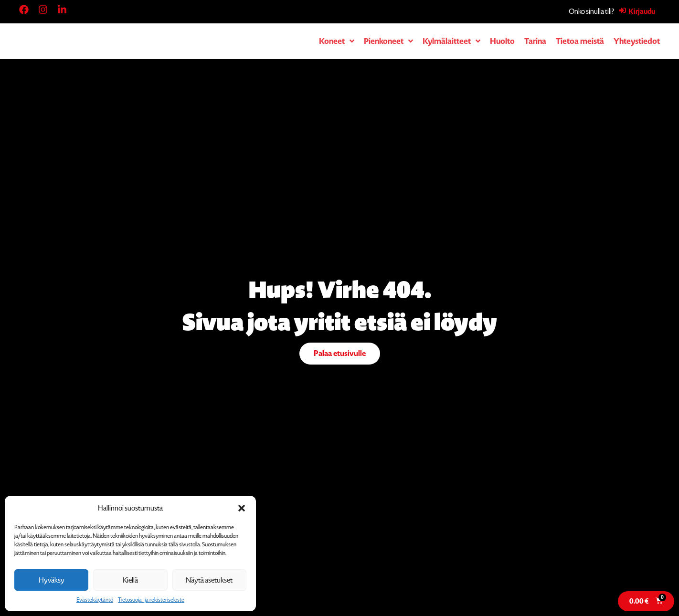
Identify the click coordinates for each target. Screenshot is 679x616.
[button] (242, 508)
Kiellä (130, 580)
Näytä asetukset (209, 580)
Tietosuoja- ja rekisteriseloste (151, 600)
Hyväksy (52, 580)
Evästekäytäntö (95, 600)
